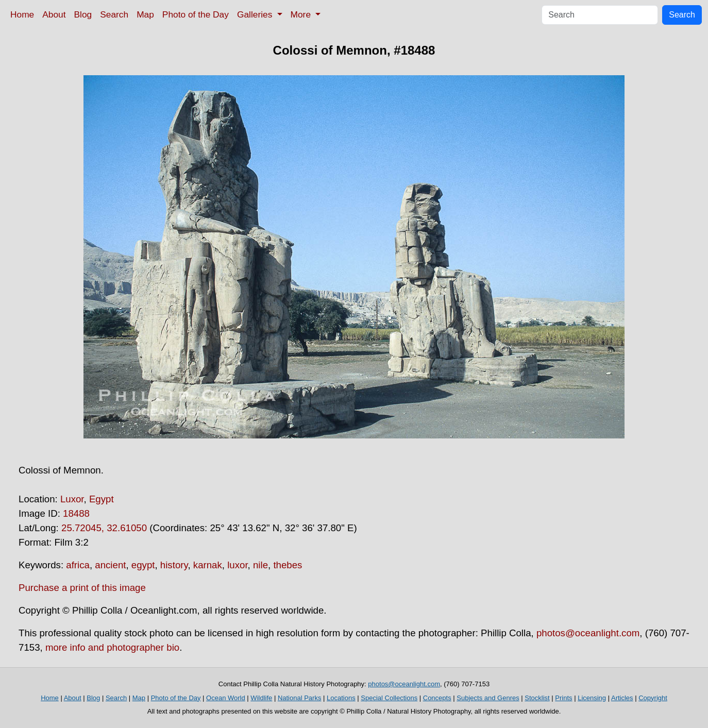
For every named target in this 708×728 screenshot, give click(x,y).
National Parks (300, 698)
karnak (208, 565)
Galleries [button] (256, 14)
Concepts (437, 698)
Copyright (653, 698)
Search (114, 14)
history (174, 565)
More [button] (302, 14)
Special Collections (389, 698)
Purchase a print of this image (82, 588)
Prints (563, 698)
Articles (622, 698)
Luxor (72, 499)
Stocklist (537, 698)
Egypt (102, 499)
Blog (83, 14)
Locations (341, 698)
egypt (143, 565)
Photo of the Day (196, 14)
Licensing (592, 698)
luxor (237, 565)
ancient (110, 565)
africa (78, 565)
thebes (288, 565)
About (54, 14)
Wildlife (261, 698)
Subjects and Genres (488, 698)
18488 (76, 513)
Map (145, 14)
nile (260, 565)
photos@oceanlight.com (588, 633)
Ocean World (226, 698)
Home (22, 14)
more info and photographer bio (112, 647)
